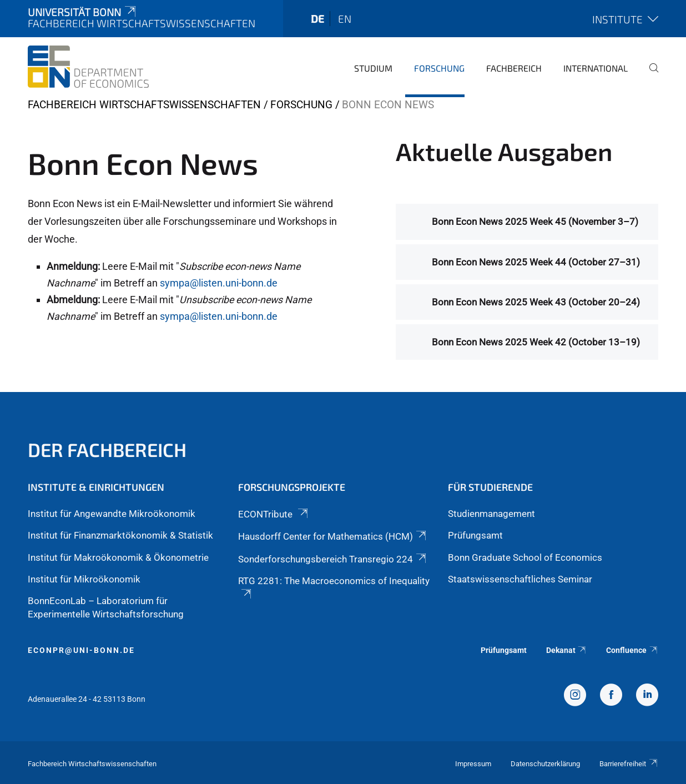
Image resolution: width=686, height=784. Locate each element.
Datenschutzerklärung (545, 764)
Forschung (439, 68)
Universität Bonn (83, 12)
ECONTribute (274, 514)
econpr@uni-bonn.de (81, 650)
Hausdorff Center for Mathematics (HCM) (333, 536)
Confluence (632, 650)
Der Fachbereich (107, 449)
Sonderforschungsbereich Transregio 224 (333, 559)
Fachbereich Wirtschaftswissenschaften (144, 105)
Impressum (473, 764)
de (317, 19)
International (596, 68)
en (345, 19)
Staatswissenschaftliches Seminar (520, 579)
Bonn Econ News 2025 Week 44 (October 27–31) (536, 262)
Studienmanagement (491, 514)
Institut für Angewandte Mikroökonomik (112, 514)
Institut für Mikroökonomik (84, 579)
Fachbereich (514, 68)
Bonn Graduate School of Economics (525, 557)
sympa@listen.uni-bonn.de (219, 283)
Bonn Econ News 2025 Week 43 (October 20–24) (536, 302)
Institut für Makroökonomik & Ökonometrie (118, 557)
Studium (373, 68)
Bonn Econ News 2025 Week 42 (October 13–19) (536, 342)
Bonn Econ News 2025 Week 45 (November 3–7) (535, 222)
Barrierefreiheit (629, 764)
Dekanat (567, 650)
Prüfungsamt (475, 535)
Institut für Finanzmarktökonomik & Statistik (120, 535)
